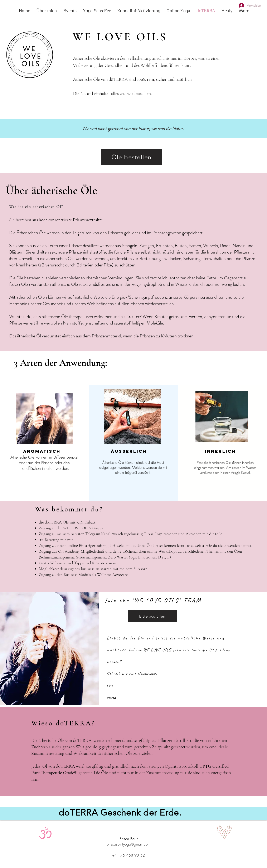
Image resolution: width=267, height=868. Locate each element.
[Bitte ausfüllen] (152, 616)
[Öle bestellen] (132, 157)
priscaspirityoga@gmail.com (128, 844)
